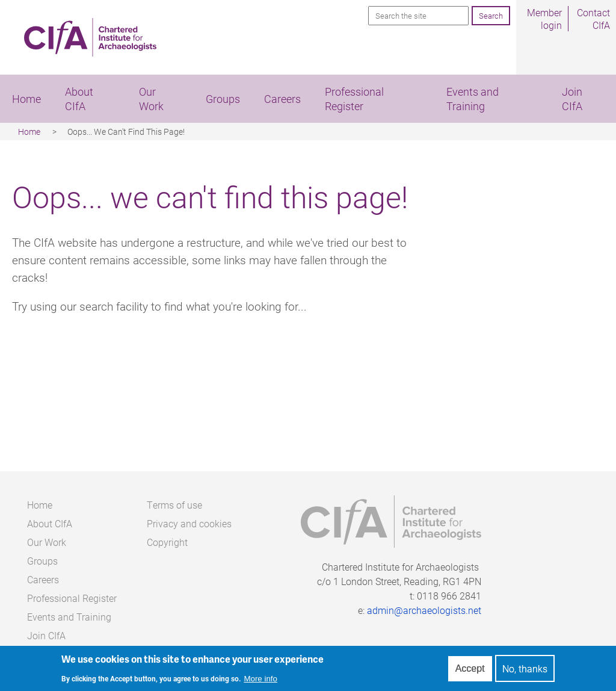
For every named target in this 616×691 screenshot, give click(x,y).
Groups (223, 99)
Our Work (151, 99)
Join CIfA (46, 635)
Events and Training (473, 99)
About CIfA (79, 99)
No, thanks (525, 671)
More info (260, 681)
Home (26, 99)
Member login (544, 19)
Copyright (167, 542)
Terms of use (174, 505)
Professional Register (354, 99)
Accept (470, 671)
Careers (282, 99)
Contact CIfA (593, 19)
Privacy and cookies (189, 523)
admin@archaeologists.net (424, 610)
